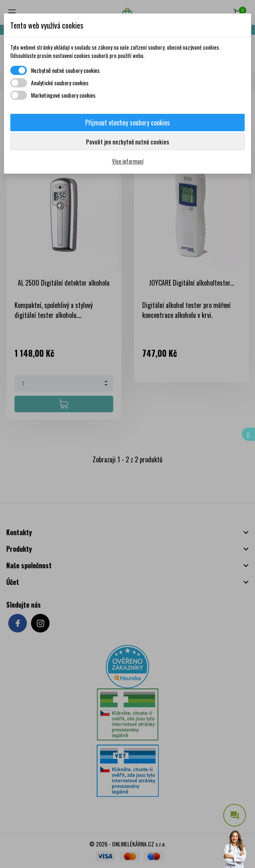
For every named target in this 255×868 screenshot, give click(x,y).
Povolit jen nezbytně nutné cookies (127, 142)
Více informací (128, 161)
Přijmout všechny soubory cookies (127, 123)
